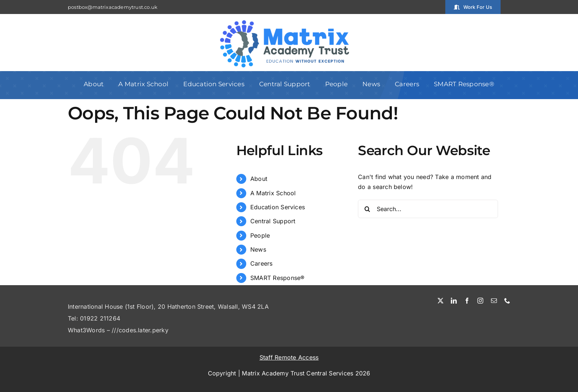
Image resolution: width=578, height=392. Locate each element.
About (259, 179)
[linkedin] (454, 301)
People (260, 235)
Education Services (278, 207)
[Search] (367, 209)
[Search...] (428, 209)
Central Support (273, 221)
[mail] (494, 301)
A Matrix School (273, 193)
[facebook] (467, 301)
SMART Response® (278, 278)
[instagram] (480, 301)
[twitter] (441, 301)
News (258, 249)
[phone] (507, 301)
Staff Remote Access (289, 357)
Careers (262, 263)
